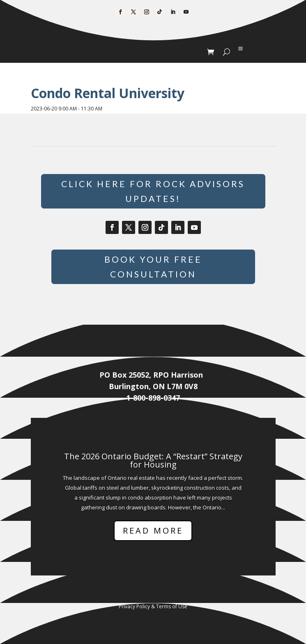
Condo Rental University (108, 93)
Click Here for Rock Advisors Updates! (153, 191)
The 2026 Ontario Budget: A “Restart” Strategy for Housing (153, 460)
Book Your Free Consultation (153, 267)
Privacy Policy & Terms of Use (153, 606)
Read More (153, 531)
